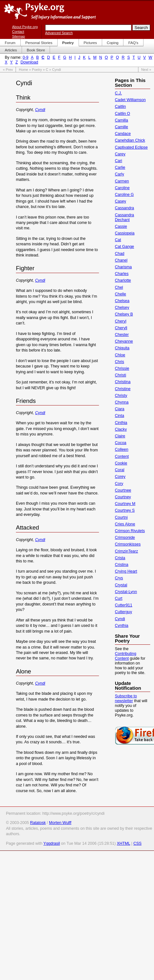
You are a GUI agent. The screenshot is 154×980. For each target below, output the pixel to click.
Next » (146, 70)
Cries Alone (125, 524)
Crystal (121, 585)
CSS (137, 843)
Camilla (122, 120)
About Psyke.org (25, 27)
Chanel (121, 260)
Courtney (123, 497)
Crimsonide (125, 538)
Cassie (121, 226)
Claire (120, 436)
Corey (120, 477)
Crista (120, 558)
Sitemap (18, 36)
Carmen (122, 181)
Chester (122, 335)
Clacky (121, 429)
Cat (118, 240)
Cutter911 (124, 605)
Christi (120, 375)
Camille (122, 127)
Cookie (121, 463)
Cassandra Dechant (124, 217)
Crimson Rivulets (130, 531)
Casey (120, 201)
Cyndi (40, 110)
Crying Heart (126, 571)
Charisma (123, 267)
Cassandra (124, 208)
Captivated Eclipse (131, 147)
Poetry (37, 70)
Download (29, 62)
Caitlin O (122, 114)
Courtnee (123, 490)
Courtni (121, 517)
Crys (119, 578)
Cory (119, 484)
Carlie (120, 167)
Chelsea (122, 301)
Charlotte (123, 280)
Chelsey (122, 308)
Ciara (120, 409)
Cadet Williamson (130, 100)
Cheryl (121, 321)
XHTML (123, 843)
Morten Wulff (60, 823)
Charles (122, 274)
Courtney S (125, 510)
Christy (121, 396)
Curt (119, 598)
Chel (119, 287)
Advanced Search (59, 33)
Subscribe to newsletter (126, 698)
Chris (119, 362)
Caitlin (120, 107)
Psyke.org (50, 11)
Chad (120, 254)
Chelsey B (124, 314)
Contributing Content (126, 656)
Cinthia (121, 423)
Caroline (122, 188)
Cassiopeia (125, 233)
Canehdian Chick (130, 140)
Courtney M (125, 504)
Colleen (122, 449)
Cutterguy (123, 612)
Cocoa (121, 443)
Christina (123, 382)
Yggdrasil (52, 843)
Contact (18, 32)
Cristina (122, 565)
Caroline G (124, 195)
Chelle (120, 294)
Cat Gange (124, 247)
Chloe (120, 355)
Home (23, 70)
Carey (120, 154)
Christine (123, 389)
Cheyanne (124, 341)
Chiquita (122, 348)
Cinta (119, 416)
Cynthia (122, 626)
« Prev (8, 70)
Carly (119, 174)
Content (122, 457)
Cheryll (121, 328)
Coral (120, 470)
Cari (119, 161)
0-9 (25, 57)
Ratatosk (38, 823)
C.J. (118, 93)
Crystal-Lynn (126, 592)
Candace (123, 134)
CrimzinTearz (126, 551)
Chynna (122, 402)
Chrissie (122, 368)
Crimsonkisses (128, 544)
